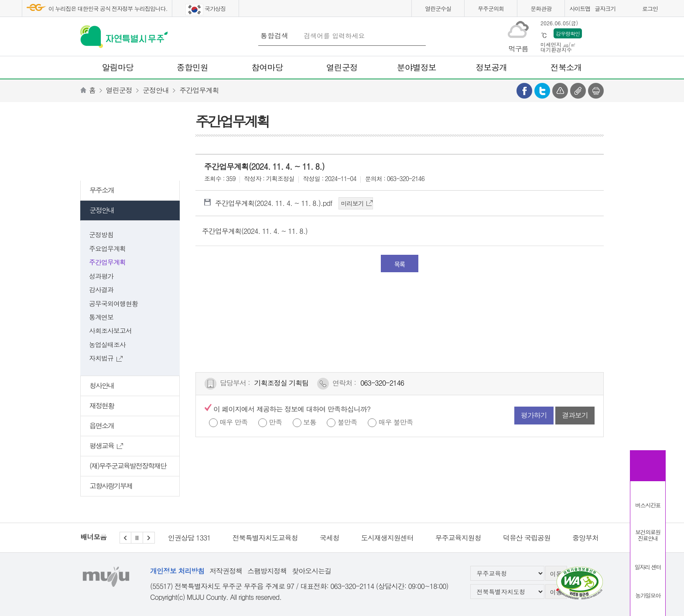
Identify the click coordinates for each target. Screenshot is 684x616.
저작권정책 (226, 571)
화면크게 (622, 10)
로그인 (650, 9)
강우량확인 (568, 33)
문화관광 (541, 9)
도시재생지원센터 (387, 538)
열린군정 (119, 90)
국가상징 (205, 10)
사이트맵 (580, 9)
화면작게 (633, 10)
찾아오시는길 (311, 571)
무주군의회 (491, 9)
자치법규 (106, 358)
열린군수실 (438, 9)
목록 (400, 264)
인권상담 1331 (189, 538)
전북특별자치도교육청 (265, 538)
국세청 (330, 538)
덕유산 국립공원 (527, 538)
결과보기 (575, 415)
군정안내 (156, 90)
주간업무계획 (199, 90)
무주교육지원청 (458, 538)
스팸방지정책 (267, 571)
